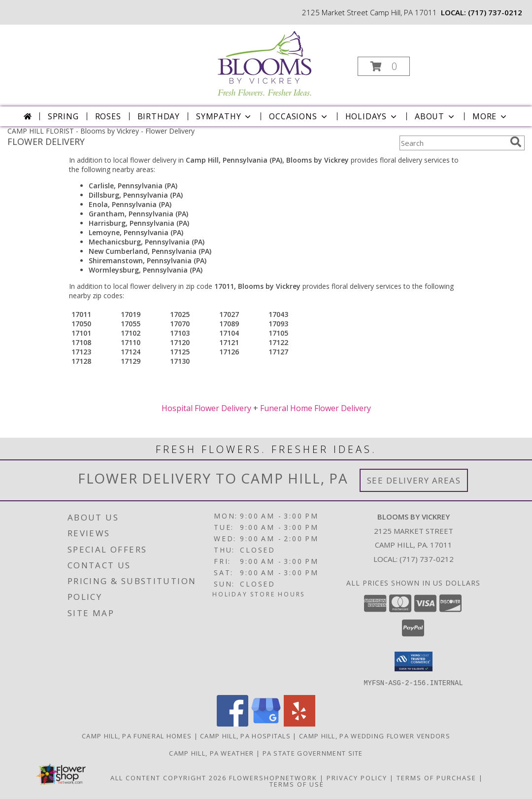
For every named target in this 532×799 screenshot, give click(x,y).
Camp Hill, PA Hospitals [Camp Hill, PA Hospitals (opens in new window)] (245, 735)
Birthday (159, 116)
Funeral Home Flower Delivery (316, 408)
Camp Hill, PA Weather (211, 753)
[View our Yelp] (299, 723)
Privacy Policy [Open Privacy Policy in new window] (357, 777)
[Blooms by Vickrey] (265, 61)
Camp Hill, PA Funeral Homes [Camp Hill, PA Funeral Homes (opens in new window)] (137, 735)
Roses (108, 116)
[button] (384, 66)
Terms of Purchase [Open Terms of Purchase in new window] (436, 777)
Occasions (299, 116)
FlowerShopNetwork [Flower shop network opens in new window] (273, 777)
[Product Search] (453, 143)
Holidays (372, 116)
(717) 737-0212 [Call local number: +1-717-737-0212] (495, 12)
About (435, 116)
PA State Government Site (313, 753)
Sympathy (224, 116)
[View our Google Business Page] (266, 723)
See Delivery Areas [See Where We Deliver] (414, 480)
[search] (516, 142)
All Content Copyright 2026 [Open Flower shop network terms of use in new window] (168, 777)
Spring (63, 116)
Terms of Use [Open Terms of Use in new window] (297, 784)
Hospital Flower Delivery (206, 408)
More (490, 116)
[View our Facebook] (233, 723)
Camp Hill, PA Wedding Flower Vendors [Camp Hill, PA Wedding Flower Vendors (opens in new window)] (375, 735)
